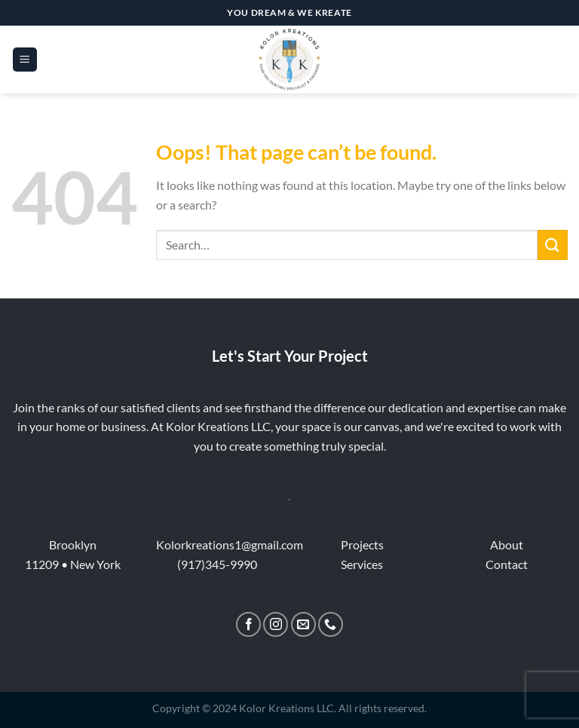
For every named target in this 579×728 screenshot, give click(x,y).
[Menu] (25, 60)
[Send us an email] (303, 624)
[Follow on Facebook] (248, 624)
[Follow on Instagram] (276, 624)
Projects (362, 544)
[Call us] (331, 624)
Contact (507, 564)
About (507, 544)
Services (362, 564)
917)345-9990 (219, 564)
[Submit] (553, 245)
